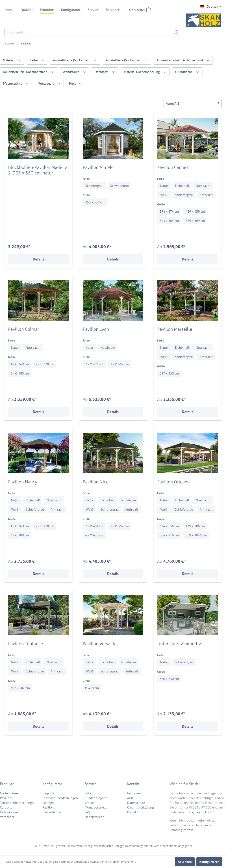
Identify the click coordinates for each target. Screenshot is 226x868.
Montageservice (96, 807)
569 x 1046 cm (196, 535)
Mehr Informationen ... (123, 862)
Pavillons (6, 798)
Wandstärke (75, 72)
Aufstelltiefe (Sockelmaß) (127, 60)
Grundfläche (187, 72)
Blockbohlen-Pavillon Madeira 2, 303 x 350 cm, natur (38, 170)
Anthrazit (206, 195)
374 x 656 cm (169, 526)
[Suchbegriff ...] (88, 32)
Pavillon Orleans (173, 482)
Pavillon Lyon (96, 329)
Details (38, 259)
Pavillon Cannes (173, 167)
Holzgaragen (9, 812)
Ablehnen (185, 862)
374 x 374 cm (169, 211)
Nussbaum (203, 186)
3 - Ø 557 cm (120, 364)
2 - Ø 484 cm (94, 364)
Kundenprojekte (96, 798)
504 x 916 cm (169, 535)
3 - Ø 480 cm (20, 373)
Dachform (105, 72)
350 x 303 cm (95, 202)
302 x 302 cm (20, 688)
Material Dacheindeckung (145, 72)
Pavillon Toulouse (26, 644)
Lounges (48, 803)
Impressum (135, 793)
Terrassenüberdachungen (18, 803)
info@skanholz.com (200, 812)
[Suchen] (176, 32)
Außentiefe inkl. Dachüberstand (29, 72)
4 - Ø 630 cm (94, 535)
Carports (6, 807)
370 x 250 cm (169, 679)
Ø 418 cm (92, 688)
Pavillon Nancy (23, 482)
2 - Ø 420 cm (45, 364)
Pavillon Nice (96, 482)
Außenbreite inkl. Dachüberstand (183, 60)
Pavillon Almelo (98, 167)
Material (12, 60)
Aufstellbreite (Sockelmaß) (75, 60)
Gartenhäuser (10, 793)
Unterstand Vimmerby (179, 644)
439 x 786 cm (195, 526)
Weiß (164, 195)
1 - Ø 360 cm (20, 364)
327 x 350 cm (169, 373)
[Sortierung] (192, 103)
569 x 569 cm (195, 221)
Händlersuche (95, 817)
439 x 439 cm (195, 211)
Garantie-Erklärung (140, 807)
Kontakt (133, 812)
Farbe (37, 60)
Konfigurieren (209, 862)
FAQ (87, 812)
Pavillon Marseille (175, 329)
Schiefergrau (94, 186)
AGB (130, 798)
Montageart (49, 83)
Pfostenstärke (16, 83)
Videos (90, 803)
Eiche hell (182, 186)
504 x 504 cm (169, 221)
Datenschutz (136, 803)
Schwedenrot (120, 186)
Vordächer (7, 817)
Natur (164, 186)
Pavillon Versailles (101, 644)
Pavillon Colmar (24, 329)
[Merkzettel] (149, 10)
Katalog (90, 793)
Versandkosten (104, 846)
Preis (76, 83)
